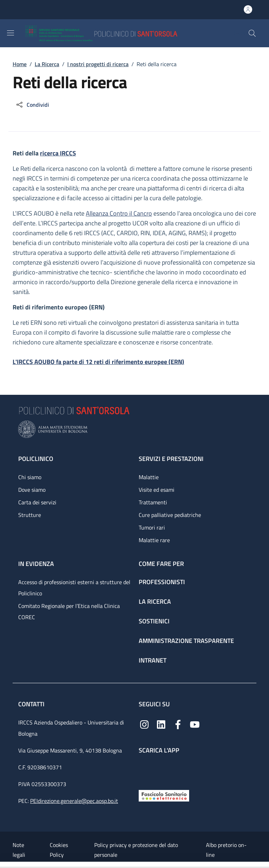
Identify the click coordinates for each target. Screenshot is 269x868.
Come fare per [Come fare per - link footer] (161, 564)
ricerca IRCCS (58, 153)
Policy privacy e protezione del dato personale (136, 850)
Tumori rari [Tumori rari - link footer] (152, 527)
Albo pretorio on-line (226, 850)
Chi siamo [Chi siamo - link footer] (30, 477)
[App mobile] (144, 770)
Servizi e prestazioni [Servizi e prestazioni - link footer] (171, 459)
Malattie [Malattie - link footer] (149, 477)
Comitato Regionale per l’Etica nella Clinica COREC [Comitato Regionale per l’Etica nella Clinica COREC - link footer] (69, 611)
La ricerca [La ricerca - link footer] (155, 601)
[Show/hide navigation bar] (11, 33)
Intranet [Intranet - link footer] (153, 660)
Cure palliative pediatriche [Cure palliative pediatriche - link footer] (170, 515)
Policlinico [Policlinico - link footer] (36, 459)
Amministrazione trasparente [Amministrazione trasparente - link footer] (186, 641)
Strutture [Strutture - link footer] (30, 515)
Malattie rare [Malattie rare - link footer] (154, 540)
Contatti (32, 704)
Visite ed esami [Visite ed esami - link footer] (157, 490)
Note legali (19, 850)
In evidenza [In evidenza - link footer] (36, 564)
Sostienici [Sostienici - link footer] (154, 621)
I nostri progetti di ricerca (98, 64)
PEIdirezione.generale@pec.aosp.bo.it (74, 801)
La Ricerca (47, 64)
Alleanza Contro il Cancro (119, 213)
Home (20, 64)
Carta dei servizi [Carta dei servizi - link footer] (37, 502)
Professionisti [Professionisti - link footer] (162, 582)
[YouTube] (195, 724)
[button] (252, 33)
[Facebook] (178, 724)
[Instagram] (144, 724)
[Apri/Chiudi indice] (4, 865)
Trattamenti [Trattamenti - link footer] (153, 502)
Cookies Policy (59, 850)
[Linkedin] (161, 724)
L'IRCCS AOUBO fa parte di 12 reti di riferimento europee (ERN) (98, 362)
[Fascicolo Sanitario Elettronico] (164, 795)
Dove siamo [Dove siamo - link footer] (32, 490)
